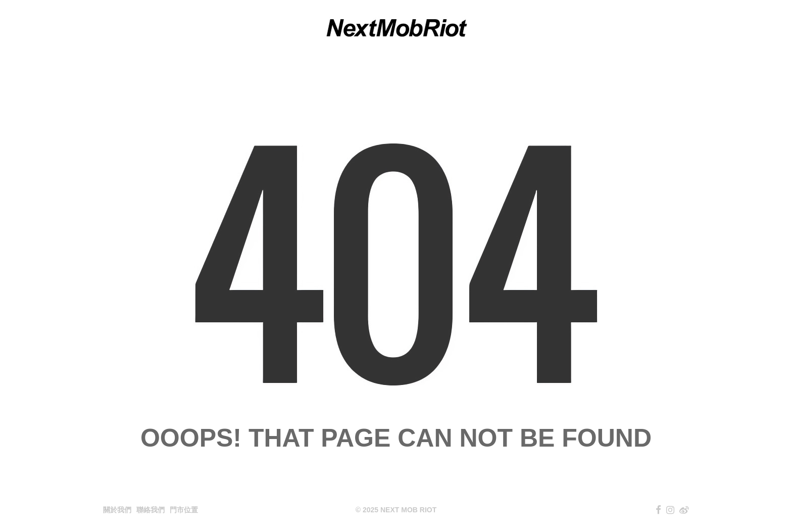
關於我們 (117, 510)
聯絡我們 (151, 510)
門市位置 (184, 510)
